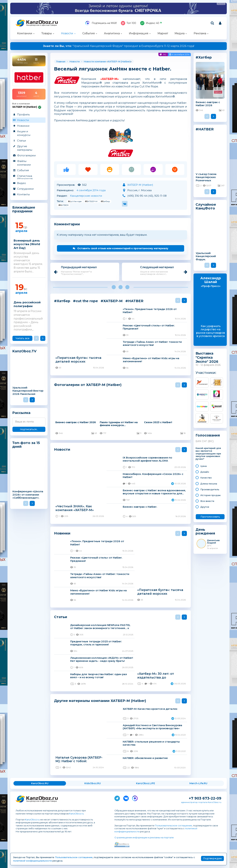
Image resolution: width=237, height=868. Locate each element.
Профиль (23, 114)
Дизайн (205, 472)
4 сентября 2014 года (91, 190)
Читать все (23, 338)
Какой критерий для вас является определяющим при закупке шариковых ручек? (208, 454)
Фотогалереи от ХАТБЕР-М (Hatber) (88, 385)
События (89, 33)
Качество (206, 478)
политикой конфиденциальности (32, 861)
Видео (21, 183)
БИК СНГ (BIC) (205, 441)
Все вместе (207, 501)
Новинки (23, 126)
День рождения (205, 531)
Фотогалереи (26, 155)
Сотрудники (25, 189)
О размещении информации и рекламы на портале (144, 837)
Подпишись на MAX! (101, 23)
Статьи (21, 141)
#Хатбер (105, 201)
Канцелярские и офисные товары (42, 25)
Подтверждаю (212, 858)
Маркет (163, 33)
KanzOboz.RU (40, 783)
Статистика (29, 177)
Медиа (180, 33)
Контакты (23, 194)
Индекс (151, 23)
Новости (67, 33)
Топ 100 (128, 23)
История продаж (210, 495)
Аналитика (112, 33)
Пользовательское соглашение (173, 825)
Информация (139, 33)
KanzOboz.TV (24, 351)
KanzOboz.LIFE (146, 783)
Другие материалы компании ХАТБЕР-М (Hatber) (100, 701)
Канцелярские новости (86, 196)
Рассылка (21, 413)
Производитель (210, 489)
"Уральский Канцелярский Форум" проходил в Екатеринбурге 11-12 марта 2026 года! (119, 46)
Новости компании (95, 61)
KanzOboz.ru (76, 814)
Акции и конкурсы (24, 133)
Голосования (208, 435)
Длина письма (209, 484)
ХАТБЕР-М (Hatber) (119, 61)
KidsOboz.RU (93, 783)
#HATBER (64, 205)
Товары (47, 33)
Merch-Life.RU (198, 783)
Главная (61, 61)
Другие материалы (25, 148)
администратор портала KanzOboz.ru (201, 802)
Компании (25, 33)
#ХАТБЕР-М (91, 201)
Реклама (200, 33)
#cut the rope (75, 201)
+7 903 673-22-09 (205, 798)
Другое (205, 507)
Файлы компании (24, 163)
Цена (203, 466)
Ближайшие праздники (24, 209)
